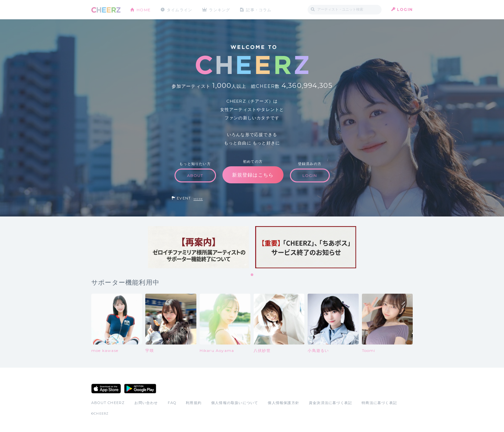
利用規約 (194, 403)
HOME (144, 9)
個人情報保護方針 (283, 403)
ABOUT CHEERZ (108, 403)
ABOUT (195, 175)
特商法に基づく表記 (379, 403)
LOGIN (405, 9)
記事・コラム (259, 9)
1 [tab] (252, 275)
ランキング (220, 9)
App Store (106, 389)
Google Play (140, 389)
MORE (198, 199)
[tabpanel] (198, 247)
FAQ (172, 403)
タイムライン (180, 9)
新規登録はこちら (253, 175)
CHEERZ (106, 10)
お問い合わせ (146, 403)
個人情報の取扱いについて (235, 403)
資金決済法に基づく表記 (330, 403)
